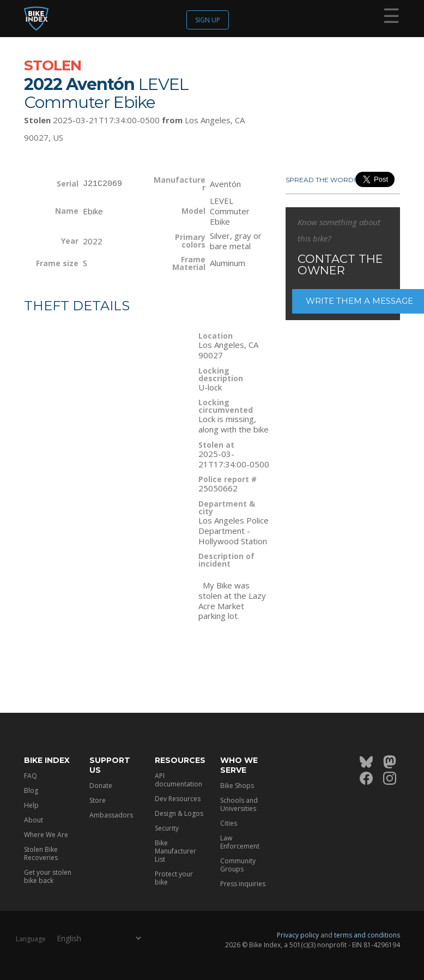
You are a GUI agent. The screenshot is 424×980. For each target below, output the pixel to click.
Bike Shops (237, 786)
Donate (101, 786)
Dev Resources (178, 799)
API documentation (178, 780)
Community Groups (238, 865)
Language (31, 939)
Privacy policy (298, 935)
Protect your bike (174, 878)
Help (31, 805)
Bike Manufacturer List (175, 851)
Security (167, 828)
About (34, 820)
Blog (31, 790)
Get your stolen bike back (48, 876)
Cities (229, 823)
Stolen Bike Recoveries (41, 853)
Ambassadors (111, 815)
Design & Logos (179, 813)
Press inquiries (243, 884)
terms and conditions (367, 935)
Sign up (208, 20)
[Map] (103, 435)
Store (98, 800)
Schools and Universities (239, 804)
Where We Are (46, 835)
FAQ (31, 776)
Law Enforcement (240, 842)
